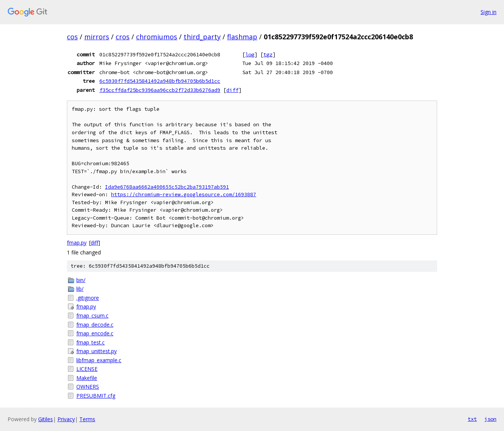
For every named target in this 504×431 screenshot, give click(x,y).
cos (72, 37)
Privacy (66, 419)
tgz (268, 54)
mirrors (97, 37)
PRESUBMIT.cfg (96, 396)
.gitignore (88, 298)
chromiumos (157, 37)
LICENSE (87, 369)
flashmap (242, 37)
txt (472, 419)
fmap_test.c (90, 342)
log (250, 54)
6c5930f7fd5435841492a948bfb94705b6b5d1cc (160, 81)
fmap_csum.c (92, 315)
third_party (202, 37)
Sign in (489, 12)
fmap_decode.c (95, 325)
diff (232, 90)
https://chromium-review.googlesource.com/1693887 (184, 195)
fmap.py (77, 243)
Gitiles (46, 419)
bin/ (81, 280)
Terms (87, 419)
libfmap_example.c (99, 360)
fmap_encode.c (95, 333)
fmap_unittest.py (97, 351)
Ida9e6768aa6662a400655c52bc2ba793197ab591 (167, 187)
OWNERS (88, 387)
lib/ (80, 289)
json (490, 419)
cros (123, 37)
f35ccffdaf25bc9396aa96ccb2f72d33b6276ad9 (160, 90)
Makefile (87, 378)
